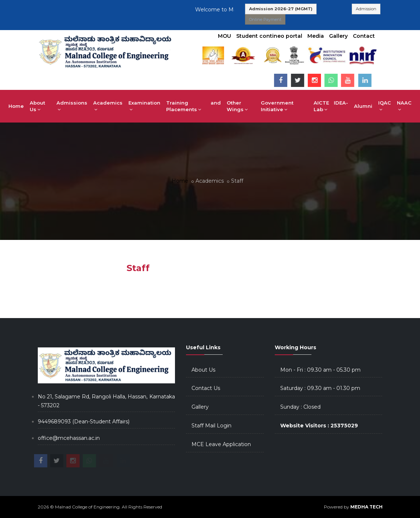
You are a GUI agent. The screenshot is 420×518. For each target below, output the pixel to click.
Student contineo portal (269, 36)
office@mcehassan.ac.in (69, 438)
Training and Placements (193, 106)
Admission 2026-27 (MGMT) (281, 9)
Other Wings (237, 106)
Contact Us (206, 388)
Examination (144, 106)
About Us (37, 106)
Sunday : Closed (300, 407)
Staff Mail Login (211, 426)
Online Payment (265, 19)
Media (316, 36)
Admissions (72, 106)
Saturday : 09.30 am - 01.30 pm (320, 388)
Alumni (363, 106)
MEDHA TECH (366, 507)
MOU (224, 36)
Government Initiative (277, 106)
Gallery (338, 36)
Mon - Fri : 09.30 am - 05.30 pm (320, 370)
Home (16, 106)
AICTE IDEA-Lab (331, 106)
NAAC (404, 106)
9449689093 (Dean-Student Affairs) (84, 422)
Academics (108, 106)
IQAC (385, 106)
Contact (364, 36)
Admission (366, 9)
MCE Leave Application (221, 444)
